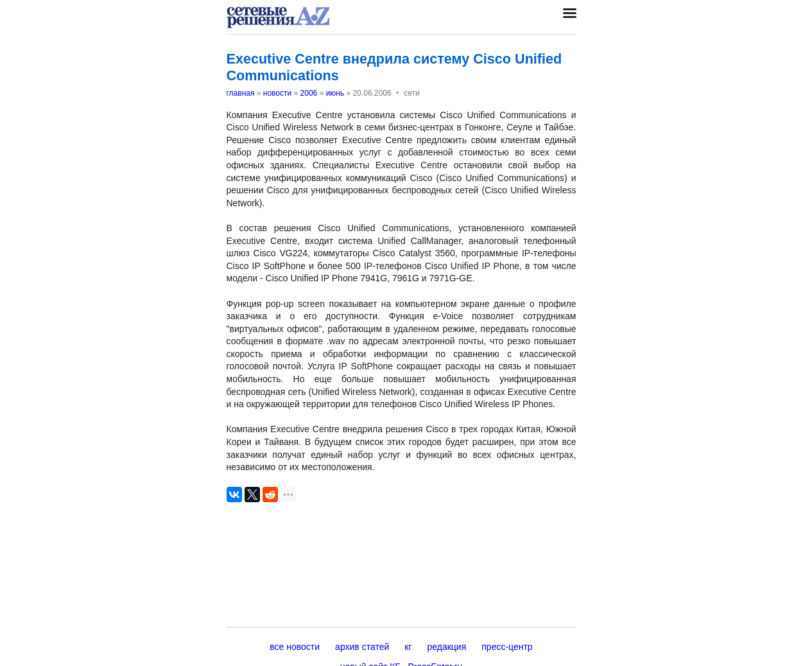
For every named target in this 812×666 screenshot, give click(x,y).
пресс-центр (507, 647)
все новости (295, 647)
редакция (447, 647)
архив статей (362, 647)
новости (277, 93)
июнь (335, 93)
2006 (309, 93)
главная (241, 93)
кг (408, 647)
